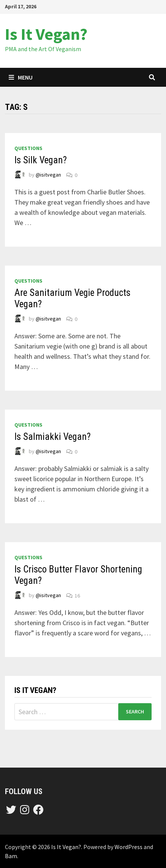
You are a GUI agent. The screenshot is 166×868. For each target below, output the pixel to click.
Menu (21, 77)
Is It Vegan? (46, 34)
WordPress (128, 847)
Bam (11, 856)
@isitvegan (48, 175)
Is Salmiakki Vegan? (52, 437)
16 (77, 596)
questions (28, 148)
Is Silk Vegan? (41, 160)
